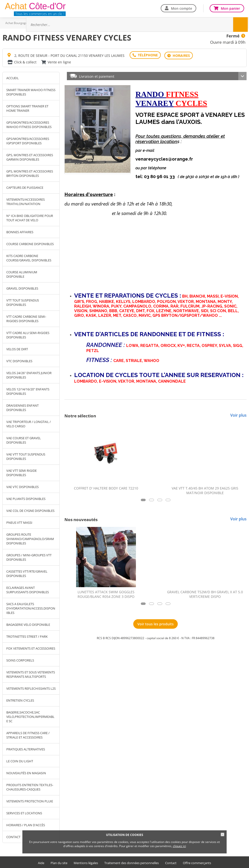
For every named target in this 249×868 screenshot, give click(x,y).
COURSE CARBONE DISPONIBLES (30, 243)
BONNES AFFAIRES (20, 231)
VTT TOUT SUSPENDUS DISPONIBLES (23, 301)
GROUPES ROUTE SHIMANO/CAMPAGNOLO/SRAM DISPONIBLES (30, 538)
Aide (41, 862)
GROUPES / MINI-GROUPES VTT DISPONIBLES (29, 556)
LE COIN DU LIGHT (20, 760)
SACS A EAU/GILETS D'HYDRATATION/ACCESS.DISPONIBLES (31, 607)
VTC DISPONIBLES (19, 360)
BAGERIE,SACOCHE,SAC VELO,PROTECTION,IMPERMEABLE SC (30, 716)
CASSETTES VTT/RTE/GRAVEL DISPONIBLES (27, 573)
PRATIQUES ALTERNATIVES (26, 748)
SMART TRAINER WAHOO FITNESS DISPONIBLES (31, 91)
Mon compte (182, 8)
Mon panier (230, 8)
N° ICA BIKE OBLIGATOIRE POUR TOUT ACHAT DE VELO (30, 217)
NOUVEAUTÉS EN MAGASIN (26, 772)
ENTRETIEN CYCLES (20, 699)
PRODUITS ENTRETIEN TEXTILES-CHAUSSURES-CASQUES (30, 786)
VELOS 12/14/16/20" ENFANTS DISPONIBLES (28, 390)
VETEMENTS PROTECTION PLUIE (30, 800)
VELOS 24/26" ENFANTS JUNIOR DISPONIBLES (29, 374)
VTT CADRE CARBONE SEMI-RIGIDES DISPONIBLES (26, 318)
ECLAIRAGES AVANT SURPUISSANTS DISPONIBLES (28, 589)
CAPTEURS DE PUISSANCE (25, 187)
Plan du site (59, 862)
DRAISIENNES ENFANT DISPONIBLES (22, 407)
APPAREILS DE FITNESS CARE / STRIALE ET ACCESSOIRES (28, 734)
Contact (171, 862)
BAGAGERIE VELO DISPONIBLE (28, 624)
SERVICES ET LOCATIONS (24, 812)
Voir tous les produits (156, 623)
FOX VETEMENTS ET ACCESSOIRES (31, 647)
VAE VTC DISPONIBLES (22, 486)
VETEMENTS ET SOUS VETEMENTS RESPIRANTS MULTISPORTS (31, 673)
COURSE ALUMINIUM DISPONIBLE (22, 273)
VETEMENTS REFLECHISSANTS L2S (31, 688)
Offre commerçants (197, 862)
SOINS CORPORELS (20, 659)
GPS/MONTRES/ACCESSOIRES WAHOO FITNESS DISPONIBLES (29, 124)
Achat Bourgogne (17, 23)
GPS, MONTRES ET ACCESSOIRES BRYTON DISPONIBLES (30, 172)
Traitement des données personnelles (132, 862)
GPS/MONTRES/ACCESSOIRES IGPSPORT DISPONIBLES (28, 140)
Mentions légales (86, 862)
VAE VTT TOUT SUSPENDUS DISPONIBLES (26, 455)
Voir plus (238, 414)
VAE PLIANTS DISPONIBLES (26, 498)
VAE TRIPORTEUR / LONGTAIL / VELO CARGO (29, 423)
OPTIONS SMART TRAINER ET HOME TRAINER (27, 107)
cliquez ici (179, 846)
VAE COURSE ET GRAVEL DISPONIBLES (24, 439)
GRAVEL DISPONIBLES (22, 287)
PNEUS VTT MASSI (19, 522)
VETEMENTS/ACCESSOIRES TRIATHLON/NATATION (26, 201)
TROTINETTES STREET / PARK (27, 636)
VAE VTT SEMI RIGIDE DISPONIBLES (22, 472)
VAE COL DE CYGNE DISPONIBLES (30, 510)
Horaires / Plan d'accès (26, 824)
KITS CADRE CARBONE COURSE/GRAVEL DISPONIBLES (29, 257)
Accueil (13, 77)
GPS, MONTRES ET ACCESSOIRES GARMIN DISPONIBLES (30, 156)
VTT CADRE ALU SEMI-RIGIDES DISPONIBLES (28, 334)
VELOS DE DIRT (17, 348)
